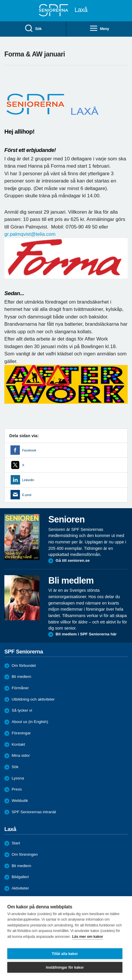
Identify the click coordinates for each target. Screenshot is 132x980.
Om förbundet (24, 666)
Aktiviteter (20, 888)
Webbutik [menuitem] (20, 801)
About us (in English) (30, 722)
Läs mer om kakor (88, 936)
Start (16, 843)
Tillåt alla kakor (65, 954)
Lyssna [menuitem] (18, 778)
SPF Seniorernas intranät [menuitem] (34, 812)
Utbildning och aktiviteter (33, 699)
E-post (27, 495)
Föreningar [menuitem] (21, 733)
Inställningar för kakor (65, 967)
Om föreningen (25, 854)
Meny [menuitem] (99, 29)
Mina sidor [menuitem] (21, 755)
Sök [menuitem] (33, 29)
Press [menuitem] (17, 789)
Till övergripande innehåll (0, 0)
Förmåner (20, 688)
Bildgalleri (20, 877)
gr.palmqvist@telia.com (30, 234)
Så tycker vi (22, 710)
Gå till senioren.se (73, 560)
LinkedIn (28, 480)
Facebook (29, 450)
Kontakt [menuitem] (18, 744)
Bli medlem (21, 677)
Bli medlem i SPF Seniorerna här (86, 634)
